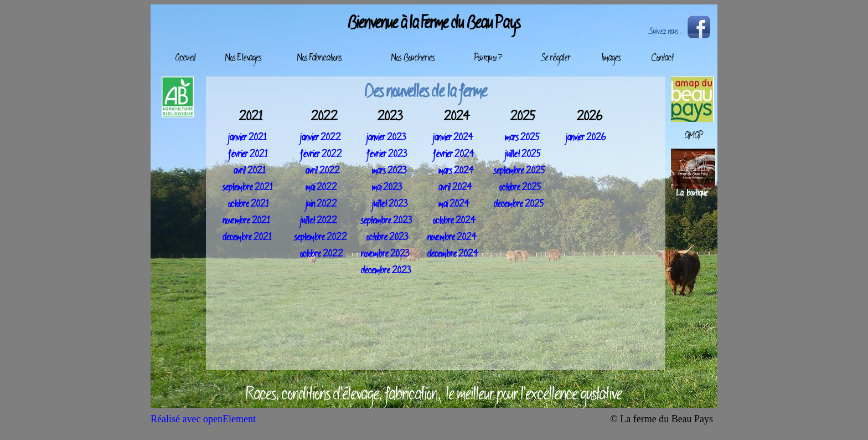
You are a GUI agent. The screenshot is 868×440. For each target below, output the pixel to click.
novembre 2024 (452, 238)
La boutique (692, 194)
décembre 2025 (519, 204)
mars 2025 (522, 138)
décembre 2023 (386, 271)
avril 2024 (455, 188)
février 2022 (321, 155)
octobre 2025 (520, 188)
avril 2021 (249, 171)
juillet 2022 (319, 221)
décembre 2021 (247, 238)
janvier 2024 (453, 138)
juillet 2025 (523, 155)
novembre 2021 (246, 221)
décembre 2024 (453, 254)
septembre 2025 (520, 171)
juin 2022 (321, 204)
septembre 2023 (386, 221)
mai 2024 (454, 204)
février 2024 (454, 155)
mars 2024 (456, 171)
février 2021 (248, 155)
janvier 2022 (321, 138)
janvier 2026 (586, 138)
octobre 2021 (248, 204)
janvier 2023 (386, 138)
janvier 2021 (247, 138)
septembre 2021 (247, 188)
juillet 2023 (390, 204)
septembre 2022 (321, 238)
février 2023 (387, 155)
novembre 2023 (385, 254)
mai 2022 (321, 188)
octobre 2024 (454, 221)
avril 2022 (323, 171)
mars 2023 (389, 171)
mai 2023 (387, 188)
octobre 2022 (322, 254)
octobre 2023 (387, 238)
